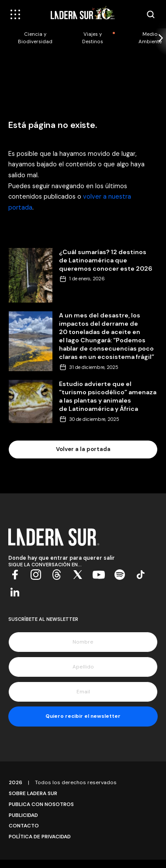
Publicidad (23, 815)
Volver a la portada (83, 449)
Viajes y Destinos (93, 38)
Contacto (24, 826)
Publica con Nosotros (41, 804)
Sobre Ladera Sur (33, 793)
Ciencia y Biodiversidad (35, 38)
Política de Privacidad (40, 837)
